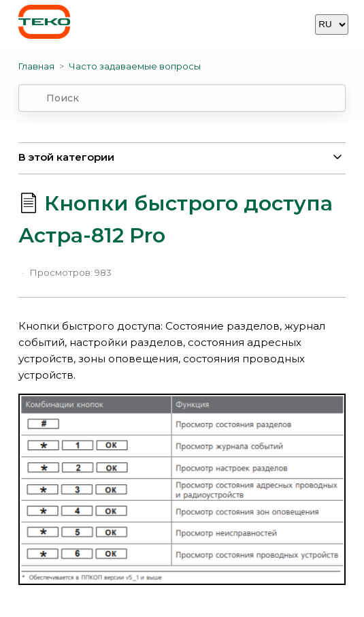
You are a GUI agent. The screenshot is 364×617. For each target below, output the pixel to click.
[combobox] (182, 98)
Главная (36, 66)
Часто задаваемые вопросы (135, 66)
